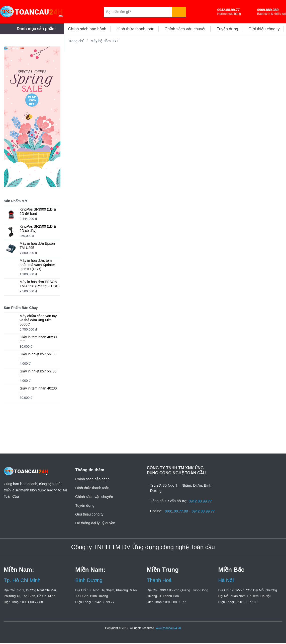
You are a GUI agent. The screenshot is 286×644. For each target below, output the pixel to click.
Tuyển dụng (85, 505)
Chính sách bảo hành (92, 479)
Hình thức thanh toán (92, 488)
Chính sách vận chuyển (94, 497)
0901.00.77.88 (178, 511)
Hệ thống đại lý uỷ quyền (95, 523)
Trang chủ (76, 41)
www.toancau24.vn (168, 629)
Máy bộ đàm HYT (105, 41)
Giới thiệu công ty (89, 514)
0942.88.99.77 (202, 501)
